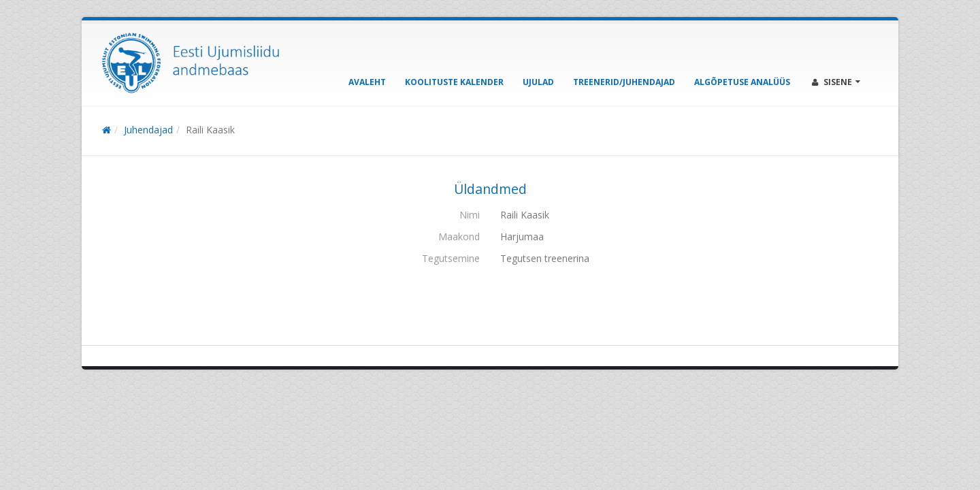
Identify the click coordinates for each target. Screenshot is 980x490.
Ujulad (538, 82)
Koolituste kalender (454, 82)
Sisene (836, 82)
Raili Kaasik (210, 130)
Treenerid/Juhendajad (624, 82)
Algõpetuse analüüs (742, 82)
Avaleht (367, 82)
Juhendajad (148, 130)
